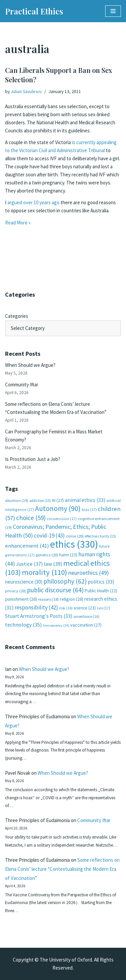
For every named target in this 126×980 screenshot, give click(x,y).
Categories (17, 316)
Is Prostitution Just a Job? (33, 459)
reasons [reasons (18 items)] (48, 599)
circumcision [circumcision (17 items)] (62, 519)
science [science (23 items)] (85, 608)
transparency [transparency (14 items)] (56, 625)
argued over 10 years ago (33, 202)
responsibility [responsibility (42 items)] (36, 607)
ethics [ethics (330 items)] (74, 544)
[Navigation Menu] (113, 11)
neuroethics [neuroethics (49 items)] (89, 573)
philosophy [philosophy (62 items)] (65, 581)
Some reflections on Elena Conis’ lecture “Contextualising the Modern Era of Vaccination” (62, 869)
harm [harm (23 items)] (68, 555)
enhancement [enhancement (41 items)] (27, 546)
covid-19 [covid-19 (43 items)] (49, 536)
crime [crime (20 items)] (75, 536)
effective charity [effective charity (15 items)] (100, 536)
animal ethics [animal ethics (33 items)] (85, 500)
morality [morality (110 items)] (45, 572)
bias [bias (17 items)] (89, 509)
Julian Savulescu (26, 92)
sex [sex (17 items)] (103, 608)
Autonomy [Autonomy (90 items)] (58, 508)
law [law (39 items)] (53, 564)
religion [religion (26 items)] (72, 599)
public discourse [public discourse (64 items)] (55, 590)
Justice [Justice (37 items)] (29, 564)
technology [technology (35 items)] (23, 625)
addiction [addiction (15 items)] (40, 501)
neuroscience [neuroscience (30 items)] (24, 582)
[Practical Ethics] (34, 11)
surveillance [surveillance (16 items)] (86, 616)
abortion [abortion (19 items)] (17, 500)
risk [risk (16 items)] (66, 608)
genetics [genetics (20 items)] (47, 555)
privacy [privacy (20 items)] (15, 591)
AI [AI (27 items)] (58, 500)
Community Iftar (22, 385)
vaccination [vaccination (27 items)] (86, 625)
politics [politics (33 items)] (101, 582)
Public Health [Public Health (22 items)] (101, 591)
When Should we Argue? (30, 365)
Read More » (18, 223)
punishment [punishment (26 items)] (21, 599)
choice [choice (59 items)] (31, 518)
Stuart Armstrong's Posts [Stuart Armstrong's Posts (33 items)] (39, 616)
